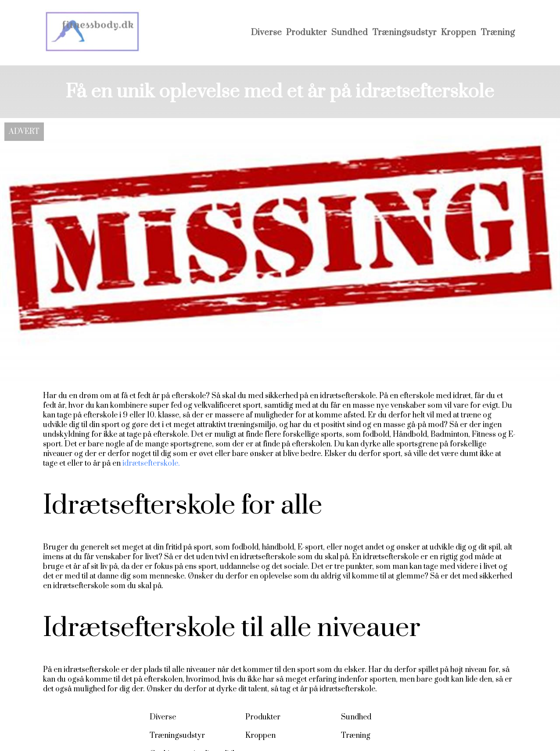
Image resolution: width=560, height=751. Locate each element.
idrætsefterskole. (150, 464)
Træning (498, 33)
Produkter (307, 33)
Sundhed (350, 33)
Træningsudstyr (404, 33)
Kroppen (459, 33)
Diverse (266, 33)
